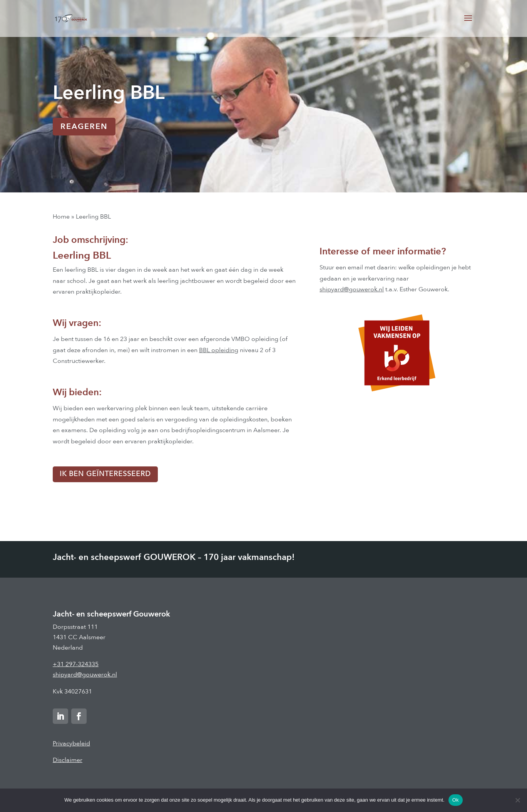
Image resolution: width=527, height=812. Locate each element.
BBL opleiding (219, 350)
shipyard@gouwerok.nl (352, 289)
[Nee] (517, 800)
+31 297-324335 (76, 664)
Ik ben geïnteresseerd (105, 474)
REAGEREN (84, 126)
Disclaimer (68, 760)
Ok (456, 800)
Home (61, 217)
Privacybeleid (71, 743)
